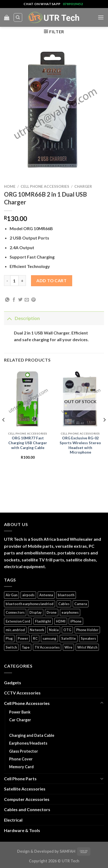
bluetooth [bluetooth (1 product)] (66, 595)
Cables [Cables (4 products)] (64, 604)
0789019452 (73, 4)
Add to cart (51, 280)
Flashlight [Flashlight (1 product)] (43, 621)
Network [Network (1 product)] (37, 630)
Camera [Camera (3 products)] (81, 604)
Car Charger (20, 720)
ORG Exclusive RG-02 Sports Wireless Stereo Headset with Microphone (80, 445)
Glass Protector (24, 751)
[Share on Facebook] (14, 300)
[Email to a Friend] (27, 300)
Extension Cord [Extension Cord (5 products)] (18, 621)
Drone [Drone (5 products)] (52, 612)
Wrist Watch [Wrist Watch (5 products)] (87, 647)
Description (22, 318)
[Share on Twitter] (20, 300)
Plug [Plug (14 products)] (9, 638)
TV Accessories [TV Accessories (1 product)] (47, 647)
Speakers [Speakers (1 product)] (88, 638)
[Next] (104, 431)
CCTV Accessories (22, 693)
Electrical (13, 820)
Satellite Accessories (25, 789)
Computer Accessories (27, 799)
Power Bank (20, 712)
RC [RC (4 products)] (35, 638)
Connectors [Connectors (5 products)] (15, 612)
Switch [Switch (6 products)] (11, 647)
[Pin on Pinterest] (33, 300)
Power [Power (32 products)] (23, 638)
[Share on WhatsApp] (7, 300)
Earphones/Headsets (28, 743)
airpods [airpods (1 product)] (28, 595)
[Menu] (101, 17)
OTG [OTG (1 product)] (67, 630)
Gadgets (13, 683)
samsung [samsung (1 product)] (49, 638)
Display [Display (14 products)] (36, 612)
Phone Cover (21, 759)
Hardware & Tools (22, 830)
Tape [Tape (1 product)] (26, 647)
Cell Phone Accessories (45, 186)
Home (10, 186)
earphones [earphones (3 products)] (70, 612)
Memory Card (21, 767)
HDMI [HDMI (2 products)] (61, 621)
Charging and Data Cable (32, 735)
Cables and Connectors (27, 809)
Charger (83, 186)
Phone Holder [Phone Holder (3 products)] (87, 630)
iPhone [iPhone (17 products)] (76, 621)
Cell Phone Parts (20, 779)
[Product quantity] (14, 281)
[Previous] (4, 431)
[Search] (18, 17)
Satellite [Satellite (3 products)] (69, 638)
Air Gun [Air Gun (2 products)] (11, 595)
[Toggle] (9, 318)
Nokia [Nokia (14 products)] (54, 630)
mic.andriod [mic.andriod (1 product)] (15, 630)
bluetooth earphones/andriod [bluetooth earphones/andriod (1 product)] (30, 604)
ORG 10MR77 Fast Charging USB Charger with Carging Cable (28, 443)
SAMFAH (67, 851)
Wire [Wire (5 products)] (68, 647)
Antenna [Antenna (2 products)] (46, 595)
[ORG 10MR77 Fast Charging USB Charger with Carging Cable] (28, 399)
